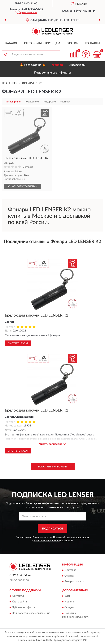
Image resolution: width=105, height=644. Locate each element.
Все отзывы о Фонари (53, 467)
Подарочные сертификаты (53, 73)
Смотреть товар (18, 343)
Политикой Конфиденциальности (71, 537)
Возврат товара (74, 582)
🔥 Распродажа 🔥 (33, 65)
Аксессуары (77, 65)
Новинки (70, 602)
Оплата (69, 576)
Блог (67, 596)
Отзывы (72, 43)
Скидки (69, 608)
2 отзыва (28, 167)
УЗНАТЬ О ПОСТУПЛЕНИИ (22, 186)
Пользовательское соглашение (31, 613)
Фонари (58, 65)
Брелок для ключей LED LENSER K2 (37, 315)
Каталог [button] (11, 43)
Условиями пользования (47, 541)
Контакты (92, 43)
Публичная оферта (23, 608)
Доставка (70, 570)
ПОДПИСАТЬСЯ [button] (52, 529)
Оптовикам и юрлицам (42, 43)
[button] (26, 12)
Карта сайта (19, 602)
